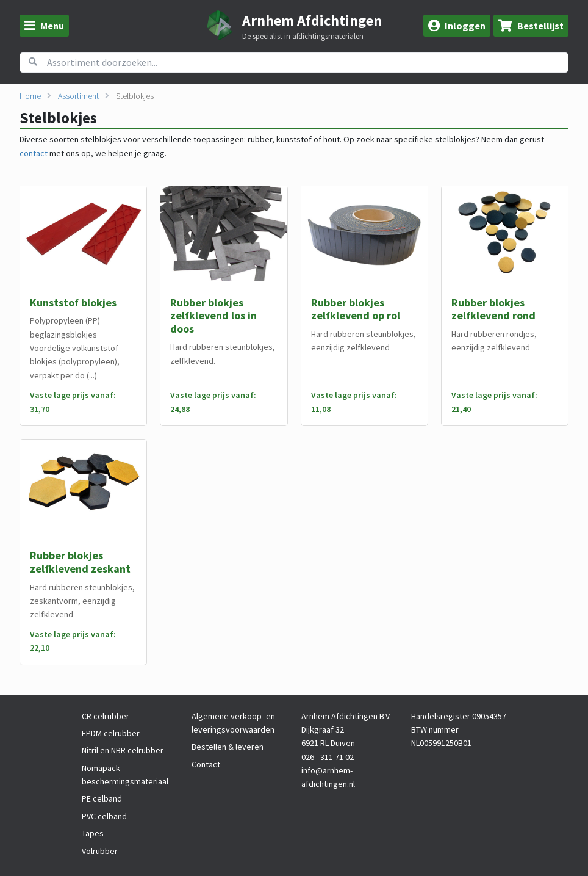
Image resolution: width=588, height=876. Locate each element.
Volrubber (100, 851)
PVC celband (104, 816)
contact (34, 153)
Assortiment (78, 96)
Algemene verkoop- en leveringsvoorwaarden (233, 723)
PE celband (102, 798)
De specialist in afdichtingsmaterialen (303, 37)
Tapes (93, 833)
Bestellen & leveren (228, 747)
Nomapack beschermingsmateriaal (125, 775)
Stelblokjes (135, 96)
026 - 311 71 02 (328, 757)
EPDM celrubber (111, 733)
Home (30, 96)
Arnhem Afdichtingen (312, 20)
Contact (206, 764)
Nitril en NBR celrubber (123, 750)
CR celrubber (106, 716)
